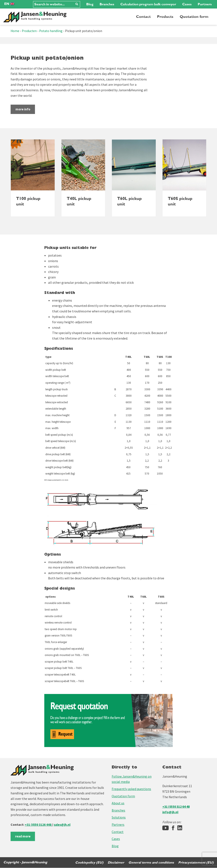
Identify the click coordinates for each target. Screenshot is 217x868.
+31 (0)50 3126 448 (38, 825)
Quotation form (194, 17)
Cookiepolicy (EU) (88, 862)
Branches (107, 4)
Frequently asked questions (131, 789)
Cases (187, 4)
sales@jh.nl (63, 825)
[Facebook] (173, 828)
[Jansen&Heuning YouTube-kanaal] (166, 828)
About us (118, 803)
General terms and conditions (151, 862)
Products (165, 17)
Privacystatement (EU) (196, 862)
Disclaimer (115, 862)
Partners (205, 4)
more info (26, 109)
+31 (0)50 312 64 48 (176, 807)
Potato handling (52, 31)
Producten (30, 31)
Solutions (119, 817)
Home (15, 31)
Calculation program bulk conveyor (148, 4)
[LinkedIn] (180, 828)
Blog (90, 4)
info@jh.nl (170, 812)
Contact (143, 17)
